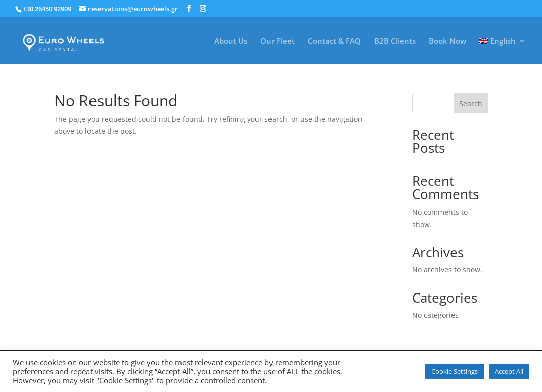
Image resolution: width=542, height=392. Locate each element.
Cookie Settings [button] (455, 371)
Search (471, 103)
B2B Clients (395, 41)
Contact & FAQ (334, 41)
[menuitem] (503, 51)
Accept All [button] (509, 371)
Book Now (447, 41)
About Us (231, 41)
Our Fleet (278, 41)
